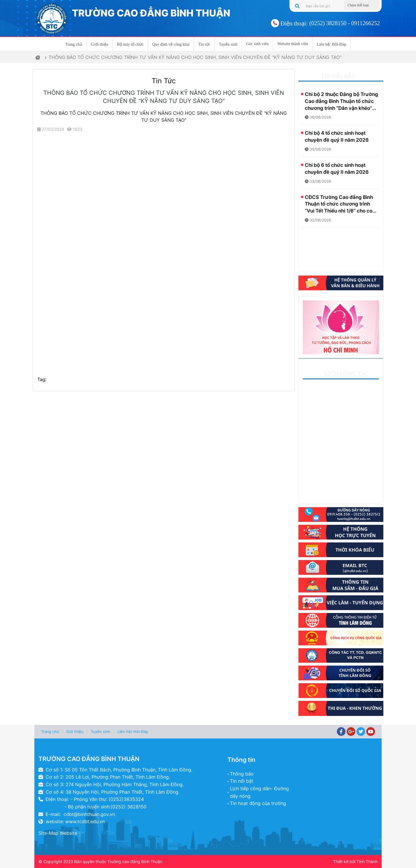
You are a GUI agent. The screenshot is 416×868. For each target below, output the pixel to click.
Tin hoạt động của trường (258, 803)
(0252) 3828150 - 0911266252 (345, 23)
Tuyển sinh (228, 44)
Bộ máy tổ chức (130, 44)
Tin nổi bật (242, 781)
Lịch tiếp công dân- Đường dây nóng (259, 792)
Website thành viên (293, 44)
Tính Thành (367, 861)
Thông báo (242, 774)
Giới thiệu (100, 44)
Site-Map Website (58, 833)
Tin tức (204, 44)
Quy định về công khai (171, 44)
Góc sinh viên (257, 44)
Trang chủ (74, 44)
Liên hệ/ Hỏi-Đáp (332, 44)
